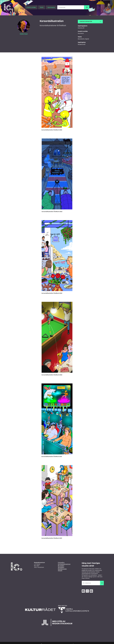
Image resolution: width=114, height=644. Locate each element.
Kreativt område (31, 7)
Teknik (42, 7)
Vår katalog (61, 567)
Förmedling (61, 563)
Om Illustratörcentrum (64, 564)
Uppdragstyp (51, 7)
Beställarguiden (62, 569)
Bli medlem (61, 566)
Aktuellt (60, 571)
